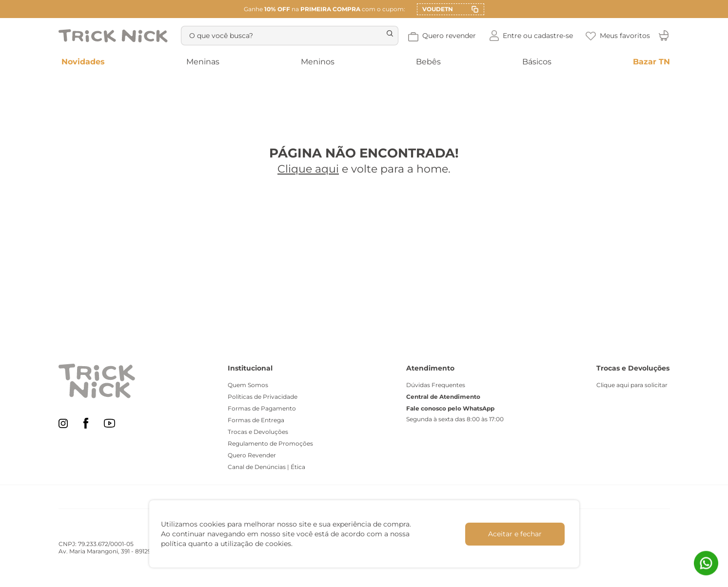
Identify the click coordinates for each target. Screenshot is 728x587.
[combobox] (288, 36)
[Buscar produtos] (384, 36)
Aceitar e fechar (515, 534)
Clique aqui (308, 169)
